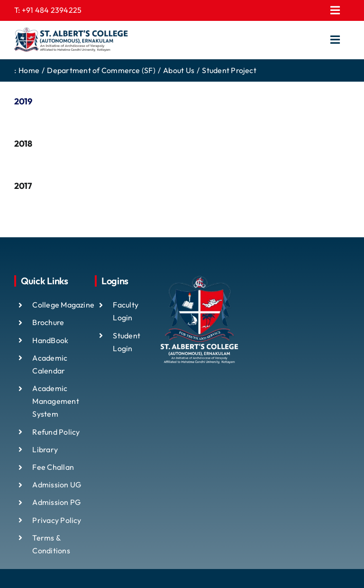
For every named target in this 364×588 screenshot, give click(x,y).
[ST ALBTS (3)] (71, 40)
